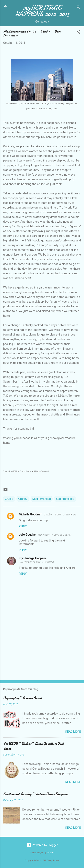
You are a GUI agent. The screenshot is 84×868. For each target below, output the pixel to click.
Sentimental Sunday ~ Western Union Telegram (35, 794)
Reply (23, 526)
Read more (73, 732)
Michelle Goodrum (31, 514)
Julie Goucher (28, 535)
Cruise (9, 499)
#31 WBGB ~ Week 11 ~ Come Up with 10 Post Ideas (33, 746)
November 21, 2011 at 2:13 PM (37, 562)
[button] (79, 32)
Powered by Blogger (42, 845)
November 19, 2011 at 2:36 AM (55, 535)
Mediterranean (42, 499)
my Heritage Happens (33, 558)
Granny (23, 499)
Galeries (51, 853)
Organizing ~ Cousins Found (22, 698)
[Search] (79, 8)
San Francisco (65, 499)
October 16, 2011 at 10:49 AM (60, 515)
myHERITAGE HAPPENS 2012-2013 (42, 11)
